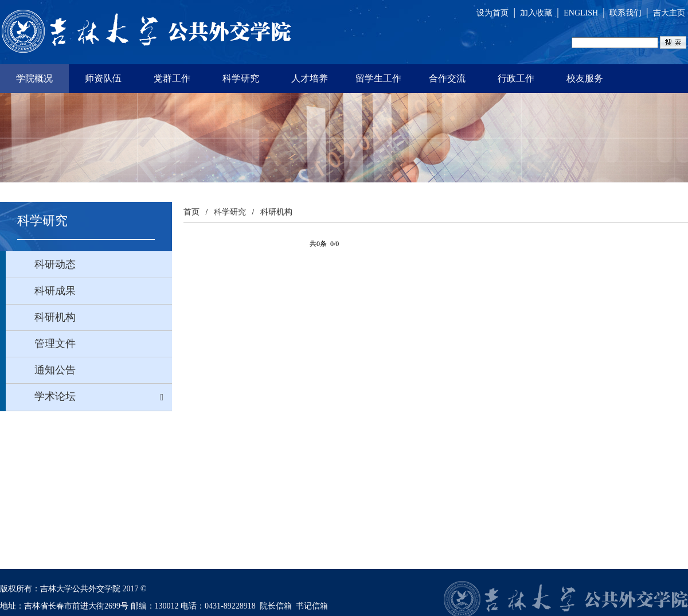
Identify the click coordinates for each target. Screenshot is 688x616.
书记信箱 (312, 606)
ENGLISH (581, 13)
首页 (191, 212)
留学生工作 (378, 78)
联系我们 (626, 13)
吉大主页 (669, 13)
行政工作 (516, 78)
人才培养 (310, 78)
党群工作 (172, 78)
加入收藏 (536, 13)
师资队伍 (103, 78)
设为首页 (492, 13)
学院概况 (34, 78)
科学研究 (241, 78)
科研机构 (276, 212)
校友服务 (585, 78)
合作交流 (447, 78)
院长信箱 (276, 606)
